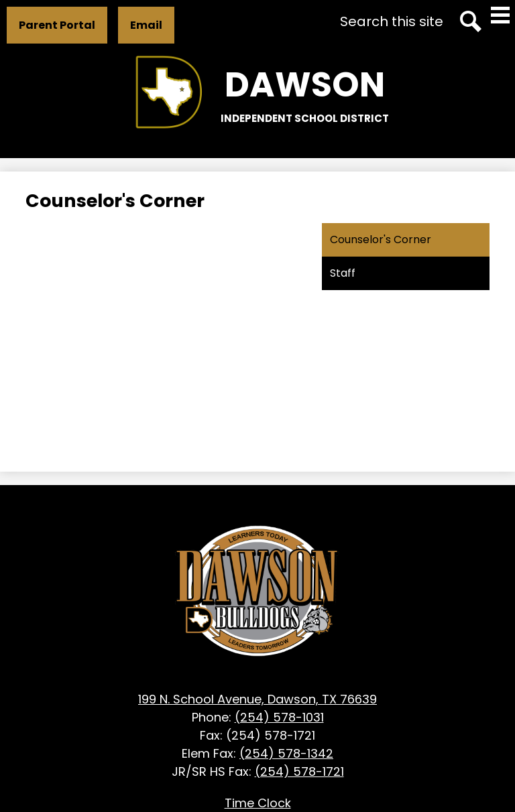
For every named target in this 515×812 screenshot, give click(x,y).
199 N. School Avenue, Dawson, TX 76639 (257, 699)
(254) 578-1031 (279, 717)
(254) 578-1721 (299, 771)
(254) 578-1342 (286, 753)
